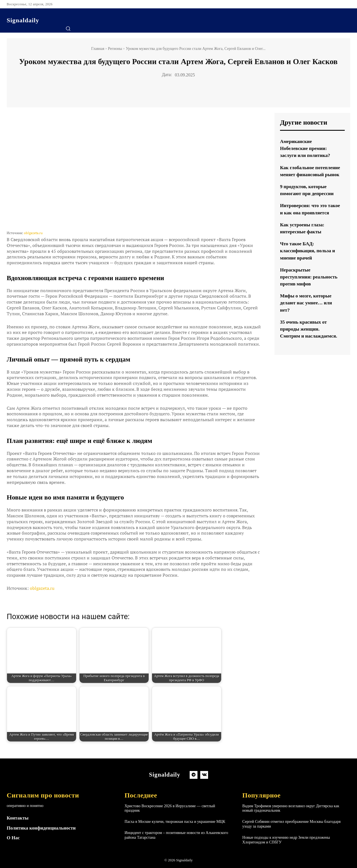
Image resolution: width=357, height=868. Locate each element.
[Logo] (23, 20)
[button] (68, 28)
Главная (98, 49)
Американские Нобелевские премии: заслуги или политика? (306, 148)
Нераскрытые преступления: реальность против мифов (310, 291)
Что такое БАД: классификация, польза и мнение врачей (309, 265)
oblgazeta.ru (33, 233)
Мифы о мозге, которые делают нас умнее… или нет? (307, 317)
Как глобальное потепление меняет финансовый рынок (303, 174)
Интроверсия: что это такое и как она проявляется (305, 220)
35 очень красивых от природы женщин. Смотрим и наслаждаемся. (310, 343)
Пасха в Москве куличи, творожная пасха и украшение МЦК (175, 822)
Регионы (115, 49)
